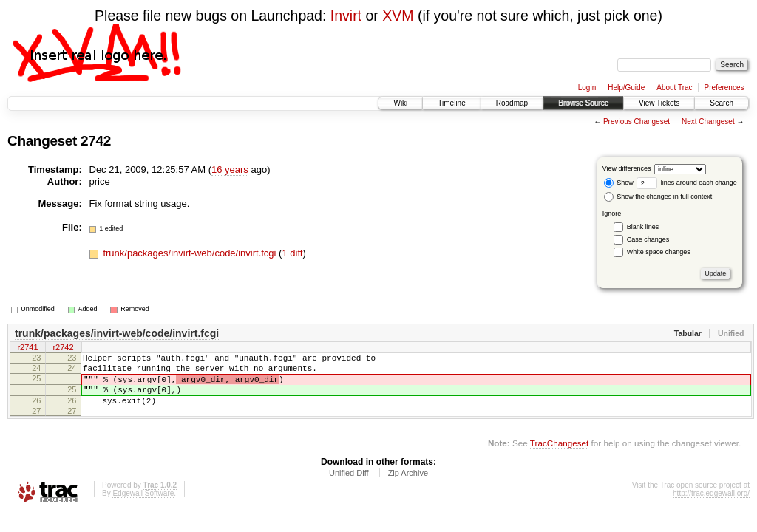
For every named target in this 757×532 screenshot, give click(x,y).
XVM (398, 16)
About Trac (674, 88)
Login (587, 88)
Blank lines (643, 227)
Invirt (346, 16)
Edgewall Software (143, 507)
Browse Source (583, 103)
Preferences (724, 88)
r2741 (27, 349)
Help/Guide (626, 88)
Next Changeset (708, 122)
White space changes (659, 252)
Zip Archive (408, 486)
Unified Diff (349, 486)
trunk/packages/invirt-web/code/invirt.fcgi (191, 253)
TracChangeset (559, 456)
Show (619, 183)
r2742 (63, 349)
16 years (230, 170)
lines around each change (687, 183)
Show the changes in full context (658, 197)
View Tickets (659, 103)
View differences (627, 168)
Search (722, 103)
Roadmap (512, 103)
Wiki (400, 103)
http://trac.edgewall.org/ (711, 507)
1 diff (292, 253)
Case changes (648, 239)
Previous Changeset (637, 122)
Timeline (451, 103)
